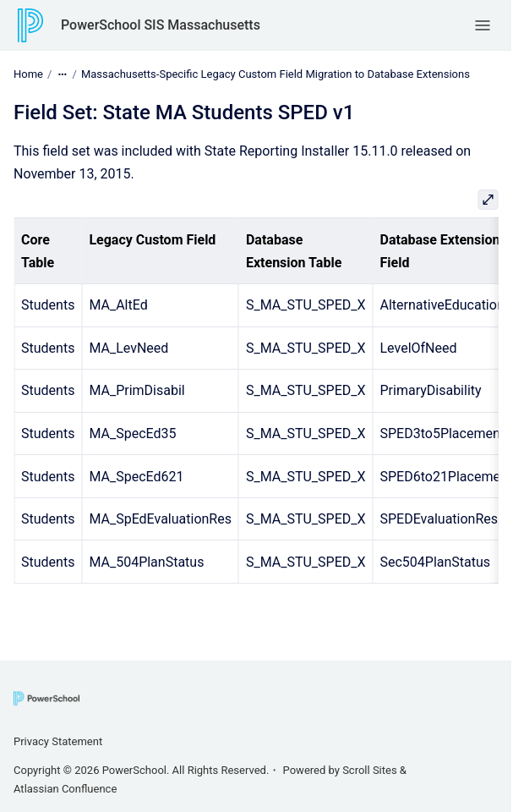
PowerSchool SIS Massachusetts (161, 25)
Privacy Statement (58, 741)
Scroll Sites (370, 770)
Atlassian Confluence (65, 789)
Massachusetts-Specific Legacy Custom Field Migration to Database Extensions (276, 74)
